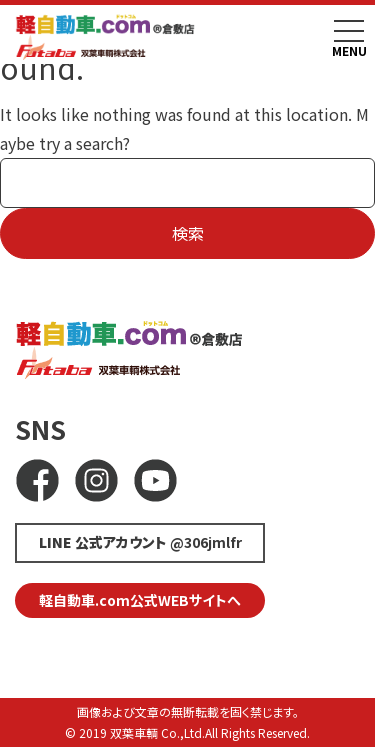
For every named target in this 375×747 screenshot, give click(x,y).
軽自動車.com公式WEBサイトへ (140, 600)
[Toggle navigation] (349, 31)
